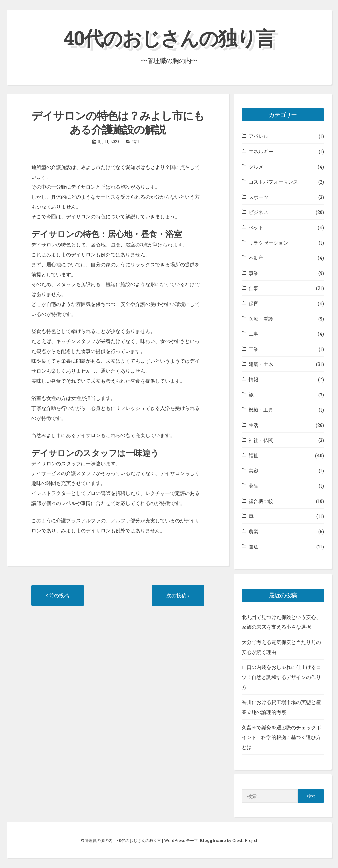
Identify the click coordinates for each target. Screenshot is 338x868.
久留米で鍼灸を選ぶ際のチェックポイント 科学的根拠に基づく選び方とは (281, 737)
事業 (253, 273)
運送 (253, 547)
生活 (253, 425)
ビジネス (258, 212)
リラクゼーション (268, 243)
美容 (253, 471)
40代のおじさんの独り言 (169, 38)
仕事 (253, 288)
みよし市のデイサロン (71, 254)
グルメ (256, 167)
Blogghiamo (213, 840)
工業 (253, 349)
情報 (253, 379)
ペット (256, 227)
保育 (253, 303)
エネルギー (261, 151)
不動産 (256, 258)
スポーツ (258, 197)
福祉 (136, 141)
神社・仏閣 (261, 440)
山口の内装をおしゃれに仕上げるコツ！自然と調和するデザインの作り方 (281, 677)
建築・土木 (261, 364)
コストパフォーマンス (273, 182)
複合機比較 (261, 501)
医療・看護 (261, 319)
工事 (253, 334)
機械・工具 (261, 410)
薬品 (253, 486)
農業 (253, 531)
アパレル (258, 136)
